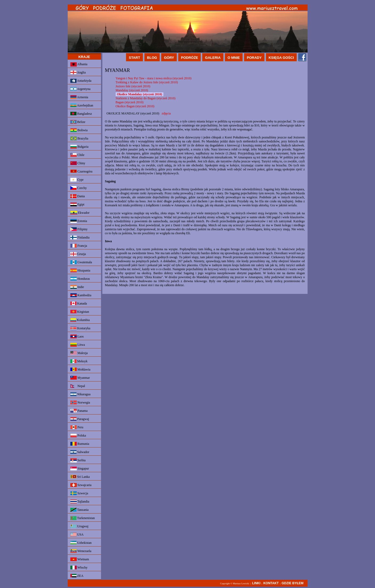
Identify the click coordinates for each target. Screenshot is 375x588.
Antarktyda (81, 81)
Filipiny (79, 229)
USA (77, 534)
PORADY (254, 58)
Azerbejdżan (82, 105)
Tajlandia (80, 501)
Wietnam (80, 559)
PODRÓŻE (189, 58)
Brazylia (79, 138)
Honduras (80, 279)
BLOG (152, 58)
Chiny (78, 163)
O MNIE (234, 58)
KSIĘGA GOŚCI (281, 58)
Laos (77, 336)
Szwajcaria (81, 485)
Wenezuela (81, 551)
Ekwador (80, 213)
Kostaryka (80, 328)
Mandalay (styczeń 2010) (132, 90)
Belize (78, 122)
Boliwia (79, 130)
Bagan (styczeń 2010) (130, 102)
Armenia (79, 97)
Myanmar (80, 378)
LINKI (256, 583)
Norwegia (80, 402)
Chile (77, 155)
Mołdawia (80, 369)
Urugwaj (79, 526)
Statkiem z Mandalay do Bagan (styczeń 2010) (146, 98)
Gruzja (78, 254)
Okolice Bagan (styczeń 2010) (135, 106)
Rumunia (80, 444)
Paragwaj (80, 419)
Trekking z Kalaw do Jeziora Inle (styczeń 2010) (147, 82)
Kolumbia (80, 320)
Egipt (77, 204)
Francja (79, 246)
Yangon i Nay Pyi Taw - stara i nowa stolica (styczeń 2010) (154, 78)
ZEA (77, 576)
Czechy (79, 188)
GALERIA (213, 58)
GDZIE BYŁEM (292, 583)
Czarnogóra (81, 171)
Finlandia (80, 237)
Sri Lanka (80, 477)
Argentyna (80, 89)
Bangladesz (81, 114)
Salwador (80, 452)
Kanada (79, 303)
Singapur (80, 468)
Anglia (78, 72)
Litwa (78, 345)
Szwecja (79, 493)
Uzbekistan (81, 543)
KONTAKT (271, 583)
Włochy (79, 568)
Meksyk (79, 361)
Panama (79, 411)
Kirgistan (80, 312)
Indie (77, 287)
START (134, 58)
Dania (78, 196)
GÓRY (169, 58)
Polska (78, 435)
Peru (77, 427)
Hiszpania (80, 270)
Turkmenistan (83, 518)
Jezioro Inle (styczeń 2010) (133, 86)
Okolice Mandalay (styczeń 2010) (140, 94)
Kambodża (81, 295)
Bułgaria (79, 147)
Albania (79, 64)
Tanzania (80, 510)
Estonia (79, 221)
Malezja (79, 353)
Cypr (77, 180)
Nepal (78, 386)
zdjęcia (166, 113)
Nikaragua (80, 394)
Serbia (78, 460)
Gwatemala (81, 262)
